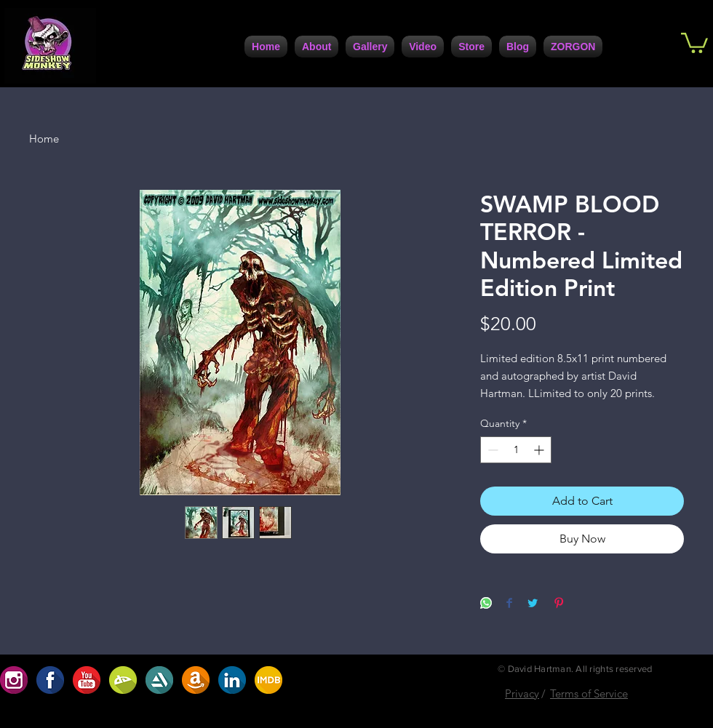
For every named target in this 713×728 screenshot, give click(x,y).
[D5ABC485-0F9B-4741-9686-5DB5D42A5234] (87, 680)
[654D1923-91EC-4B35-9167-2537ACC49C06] (14, 680)
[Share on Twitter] (533, 604)
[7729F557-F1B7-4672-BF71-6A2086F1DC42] (232, 680)
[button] (694, 42)
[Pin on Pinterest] (559, 604)
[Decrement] (491, 450)
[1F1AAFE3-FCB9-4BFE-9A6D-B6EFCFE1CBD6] (50, 680)
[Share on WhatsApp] (486, 604)
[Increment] (540, 450)
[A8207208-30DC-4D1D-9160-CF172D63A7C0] (196, 680)
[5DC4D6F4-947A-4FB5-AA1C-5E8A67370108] (159, 680)
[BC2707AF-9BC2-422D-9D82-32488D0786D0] (123, 680)
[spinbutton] (516, 450)
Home (44, 139)
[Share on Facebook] (509, 604)
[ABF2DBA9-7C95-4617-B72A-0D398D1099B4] (268, 680)
